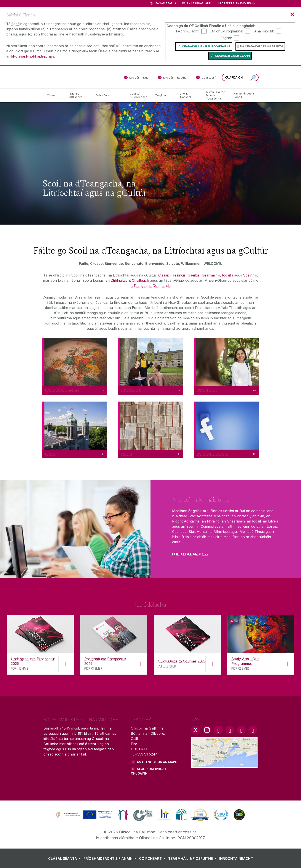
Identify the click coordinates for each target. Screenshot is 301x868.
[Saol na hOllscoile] (79, 95)
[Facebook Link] (218, 730)
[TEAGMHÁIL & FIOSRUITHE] (193, 858)
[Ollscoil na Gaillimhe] (75, 77)
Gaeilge (194, 275)
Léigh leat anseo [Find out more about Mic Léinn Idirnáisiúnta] (188, 554)
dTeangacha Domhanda (151, 286)
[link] (84, 815)
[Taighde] (164, 95)
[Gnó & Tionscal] (189, 95)
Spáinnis (250, 275)
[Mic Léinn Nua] (136, 78)
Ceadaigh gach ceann (232, 56)
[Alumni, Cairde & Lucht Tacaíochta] (216, 95)
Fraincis (179, 275)
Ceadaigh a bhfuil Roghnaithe (206, 46)
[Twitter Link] (195, 730)
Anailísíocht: (264, 31)
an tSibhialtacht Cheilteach (127, 280)
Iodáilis (228, 275)
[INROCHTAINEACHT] (236, 858)
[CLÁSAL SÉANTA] (65, 858)
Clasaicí (164, 275)
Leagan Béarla (165, 3)
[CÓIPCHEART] (153, 858)
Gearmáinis (211, 275)
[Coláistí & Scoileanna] (139, 95)
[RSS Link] (253, 730)
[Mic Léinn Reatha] (172, 78)
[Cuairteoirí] (206, 78)
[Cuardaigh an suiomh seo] (253, 78)
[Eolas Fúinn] (109, 95)
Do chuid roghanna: (227, 31)
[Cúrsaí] (55, 95)
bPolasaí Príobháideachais (32, 56)
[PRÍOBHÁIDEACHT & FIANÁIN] (111, 858)
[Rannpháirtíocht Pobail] (244, 95)
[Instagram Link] (207, 730)
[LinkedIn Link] (241, 730)
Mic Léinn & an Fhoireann (237, 3)
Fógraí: (226, 38)
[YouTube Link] (230, 730)
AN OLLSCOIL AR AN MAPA (157, 762)
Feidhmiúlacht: (188, 31)
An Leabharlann (199, 3)
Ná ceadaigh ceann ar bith (261, 46)
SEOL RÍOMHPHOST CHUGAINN (149, 771)
